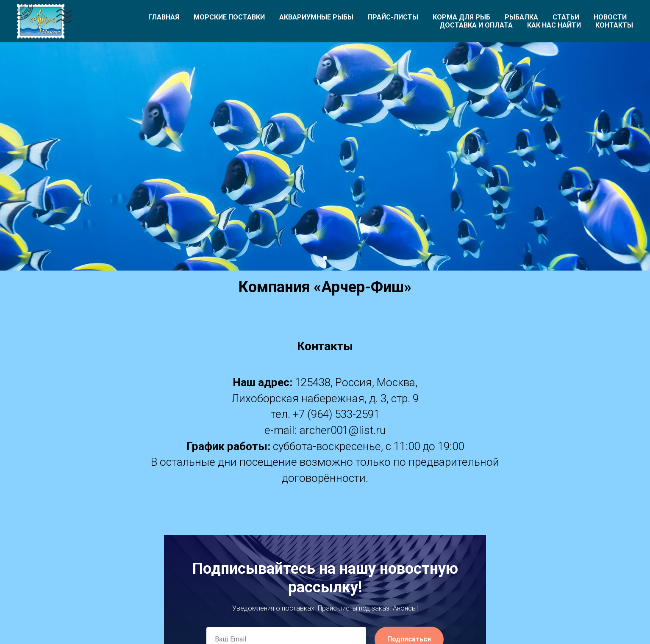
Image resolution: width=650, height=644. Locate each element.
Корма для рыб (461, 17)
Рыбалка (521, 17)
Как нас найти (554, 25)
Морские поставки (229, 17)
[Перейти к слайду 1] (325, 258)
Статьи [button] (566, 17)
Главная (164, 17)
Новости (610, 17)
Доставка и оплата (476, 25)
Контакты (614, 25)
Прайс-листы (393, 17)
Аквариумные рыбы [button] (316, 17)
